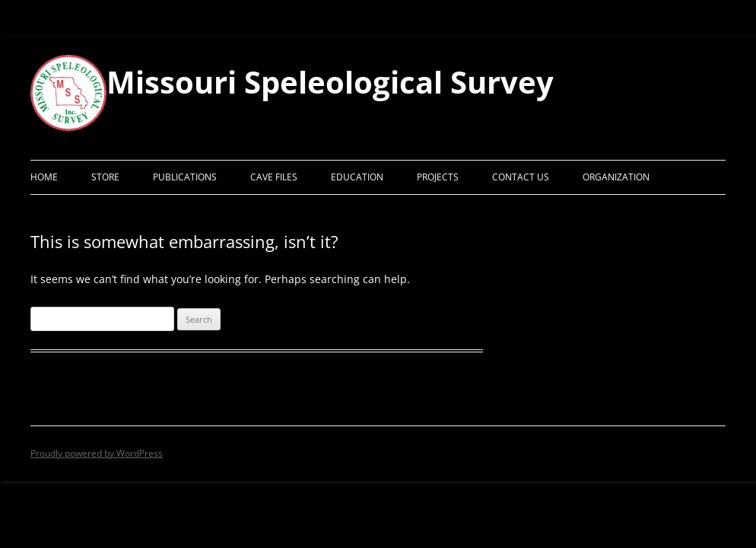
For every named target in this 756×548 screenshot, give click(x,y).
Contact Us (521, 177)
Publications (185, 177)
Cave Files (274, 177)
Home (44, 177)
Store (105, 177)
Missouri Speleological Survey (330, 82)
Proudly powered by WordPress (97, 453)
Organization (616, 177)
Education (357, 177)
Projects (438, 177)
